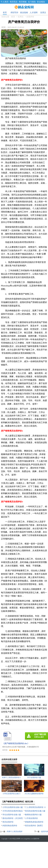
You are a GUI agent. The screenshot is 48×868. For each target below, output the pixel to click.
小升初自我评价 (31, 818)
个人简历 (5, 2)
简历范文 (14, 2)
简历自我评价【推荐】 (34, 826)
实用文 (43, 13)
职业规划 (41, 2)
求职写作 (14, 13)
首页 (5, 13)
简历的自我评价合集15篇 (35, 811)
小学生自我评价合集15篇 (13, 807)
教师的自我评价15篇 (33, 815)
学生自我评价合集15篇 (12, 815)
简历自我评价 (8, 822)
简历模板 (23, 2)
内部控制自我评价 (10, 826)
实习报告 (32, 2)
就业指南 (24, 13)
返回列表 (45, 832)
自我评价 (30, 17)
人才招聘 (34, 13)
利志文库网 (16, 839)
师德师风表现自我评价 (34, 822)
